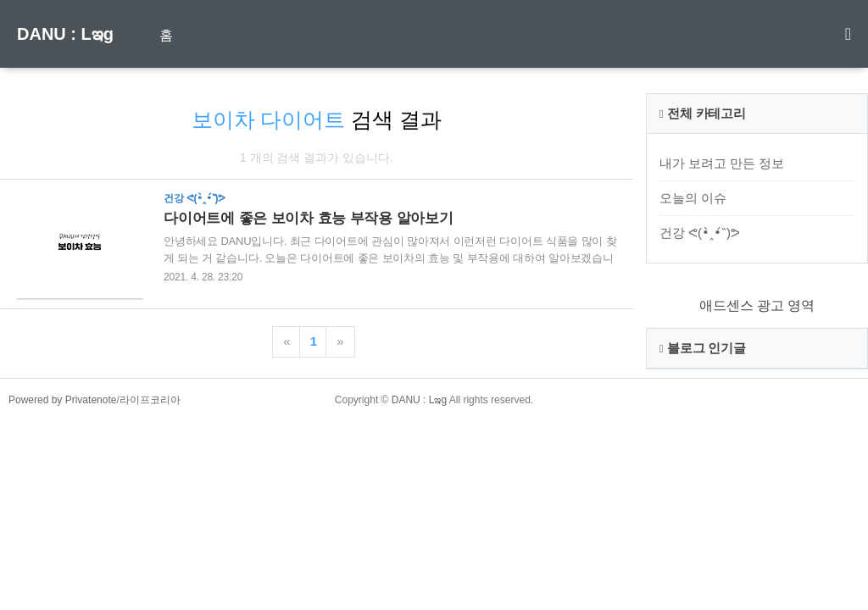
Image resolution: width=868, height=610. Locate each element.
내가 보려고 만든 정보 (722, 163)
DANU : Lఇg (65, 34)
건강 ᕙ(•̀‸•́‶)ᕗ (700, 233)
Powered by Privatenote (62, 400)
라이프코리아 (150, 400)
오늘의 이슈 (693, 198)
